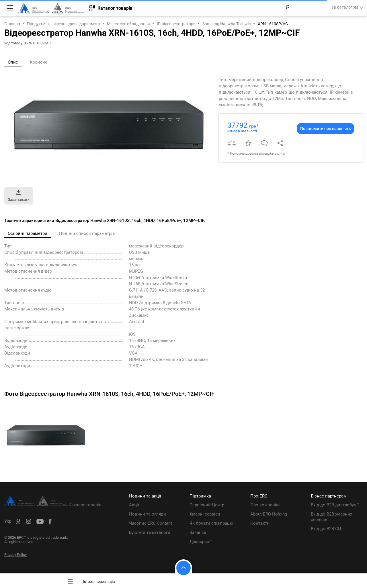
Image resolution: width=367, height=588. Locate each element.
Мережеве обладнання (128, 24)
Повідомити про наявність (326, 129)
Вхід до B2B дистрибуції (335, 505)
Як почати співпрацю (211, 523)
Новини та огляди (148, 514)
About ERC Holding (269, 514)
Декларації (201, 542)
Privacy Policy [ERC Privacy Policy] (15, 555)
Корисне (39, 62)
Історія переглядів (90, 582)
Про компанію (265, 505)
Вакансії (198, 532)
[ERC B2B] (18, 522)
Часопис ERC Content (151, 523)
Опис (13, 62)
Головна (12, 24)
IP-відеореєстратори (176, 24)
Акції (134, 505)
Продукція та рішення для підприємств (64, 24)
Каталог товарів (85, 505)
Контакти (260, 523)
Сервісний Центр (207, 505)
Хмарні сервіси (205, 514)
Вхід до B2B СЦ (326, 529)
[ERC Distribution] (36, 504)
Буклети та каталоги (150, 532)
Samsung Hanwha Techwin (227, 24)
